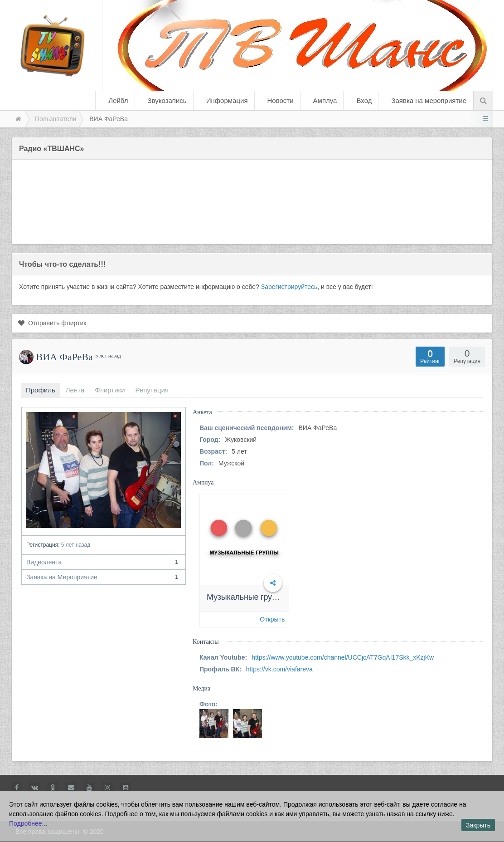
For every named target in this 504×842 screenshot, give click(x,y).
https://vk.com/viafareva (279, 669)
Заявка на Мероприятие (104, 577)
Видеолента (104, 562)
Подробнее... (28, 823)
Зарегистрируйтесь (289, 287)
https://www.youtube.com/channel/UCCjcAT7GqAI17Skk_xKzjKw (343, 657)
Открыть (272, 619)
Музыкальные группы (247, 597)
